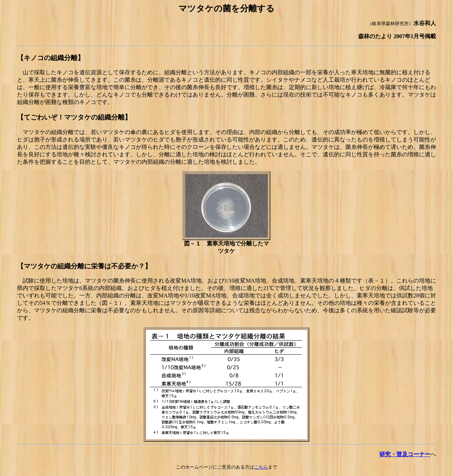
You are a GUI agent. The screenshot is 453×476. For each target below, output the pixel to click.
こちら (261, 467)
